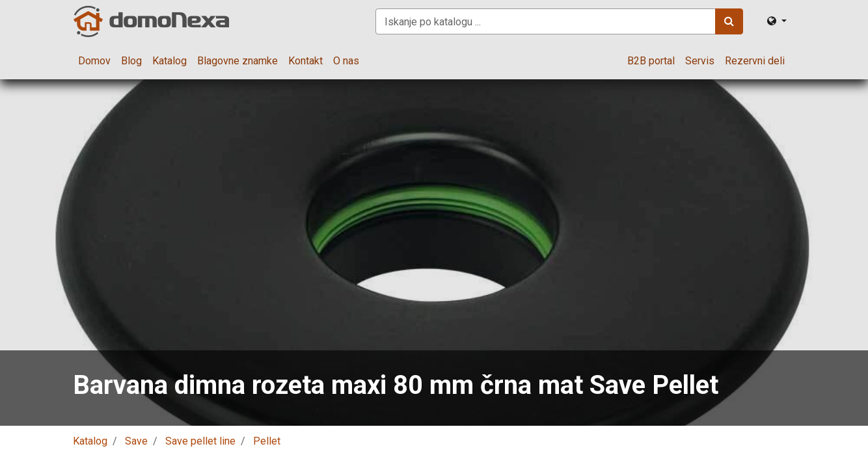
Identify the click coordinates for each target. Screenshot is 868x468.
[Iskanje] (729, 21)
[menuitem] (94, 61)
